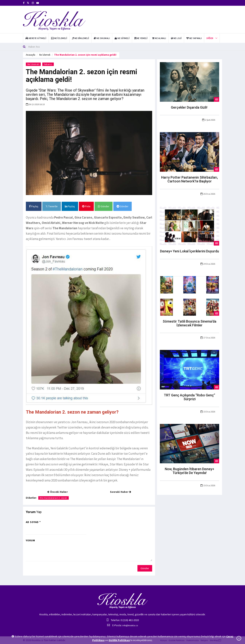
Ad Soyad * (33, 522)
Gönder (104, 206)
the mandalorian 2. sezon (53, 498)
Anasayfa (31, 55)
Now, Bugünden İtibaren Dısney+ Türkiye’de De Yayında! (189, 471)
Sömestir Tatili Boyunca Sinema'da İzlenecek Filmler (189, 323)
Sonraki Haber (121, 492)
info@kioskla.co (130, 625)
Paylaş (34, 206)
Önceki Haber (57, 492)
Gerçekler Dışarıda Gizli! (189, 107)
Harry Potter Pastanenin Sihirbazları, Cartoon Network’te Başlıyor (189, 179)
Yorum (30, 540)
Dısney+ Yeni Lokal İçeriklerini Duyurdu (189, 251)
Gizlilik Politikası (119, 640)
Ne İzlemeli (45, 55)
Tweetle (52, 206)
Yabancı (48, 64)
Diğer (210, 38)
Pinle (86, 206)
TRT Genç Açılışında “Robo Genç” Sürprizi (189, 397)
